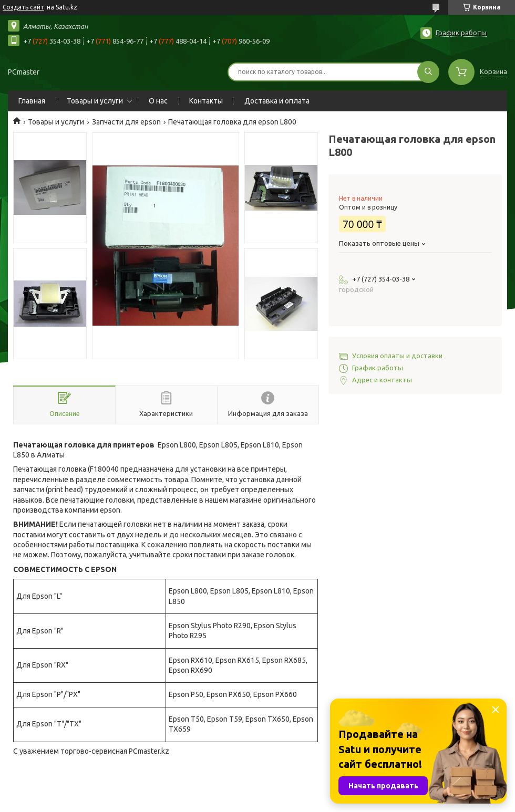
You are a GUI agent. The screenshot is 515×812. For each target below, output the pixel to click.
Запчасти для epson (126, 122)
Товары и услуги (95, 101)
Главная (32, 101)
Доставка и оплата (277, 101)
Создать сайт (23, 7)
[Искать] (428, 72)
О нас (158, 101)
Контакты (206, 101)
